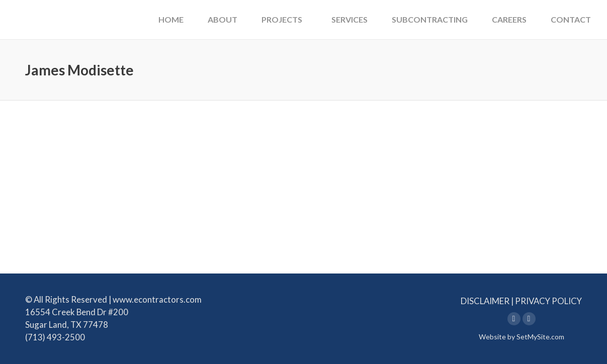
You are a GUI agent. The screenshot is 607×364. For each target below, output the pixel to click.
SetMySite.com (540, 337)
